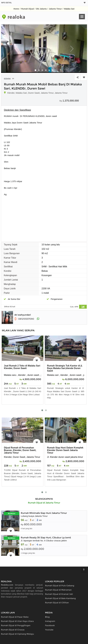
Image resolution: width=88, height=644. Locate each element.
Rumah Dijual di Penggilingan (16, 625)
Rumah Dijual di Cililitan (57, 603)
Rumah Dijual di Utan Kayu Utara (17, 621)
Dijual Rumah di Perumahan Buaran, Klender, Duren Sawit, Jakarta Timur (20, 450)
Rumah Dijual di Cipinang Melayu (17, 634)
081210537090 (24, 319)
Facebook (50, 625)
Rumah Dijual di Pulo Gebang (60, 586)
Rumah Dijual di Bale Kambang (60, 598)
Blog (47, 617)
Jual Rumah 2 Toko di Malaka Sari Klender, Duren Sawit (22, 367)
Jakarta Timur (55, 9)
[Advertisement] (44, 217)
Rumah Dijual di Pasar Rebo (15, 617)
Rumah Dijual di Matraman (58, 590)
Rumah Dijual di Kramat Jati (59, 594)
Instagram (50, 621)
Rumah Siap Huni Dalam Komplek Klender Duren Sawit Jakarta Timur (65, 450)
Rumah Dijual (27, 9)
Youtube (49, 630)
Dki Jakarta (41, 9)
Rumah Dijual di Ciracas (13, 630)
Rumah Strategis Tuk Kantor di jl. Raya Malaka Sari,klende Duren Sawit (65, 368)
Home (16, 9)
